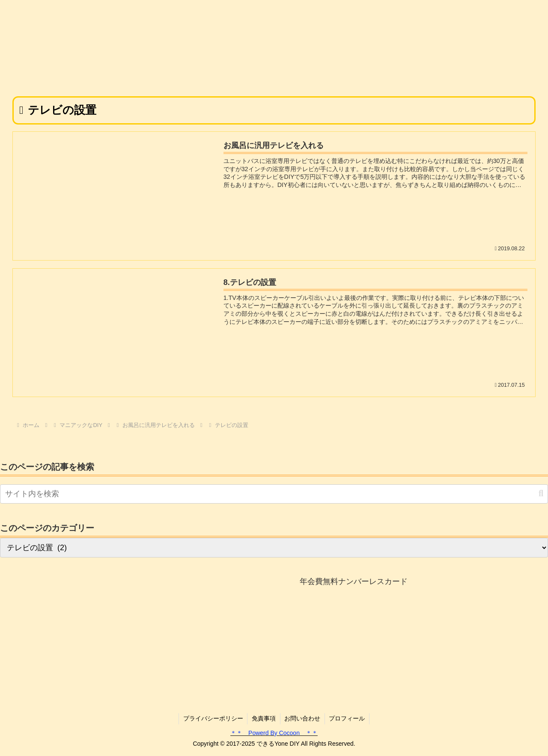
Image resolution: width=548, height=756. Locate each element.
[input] (274, 494)
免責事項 (264, 719)
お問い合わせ (303, 719)
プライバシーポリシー (213, 719)
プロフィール (348, 719)
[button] (541, 494)
